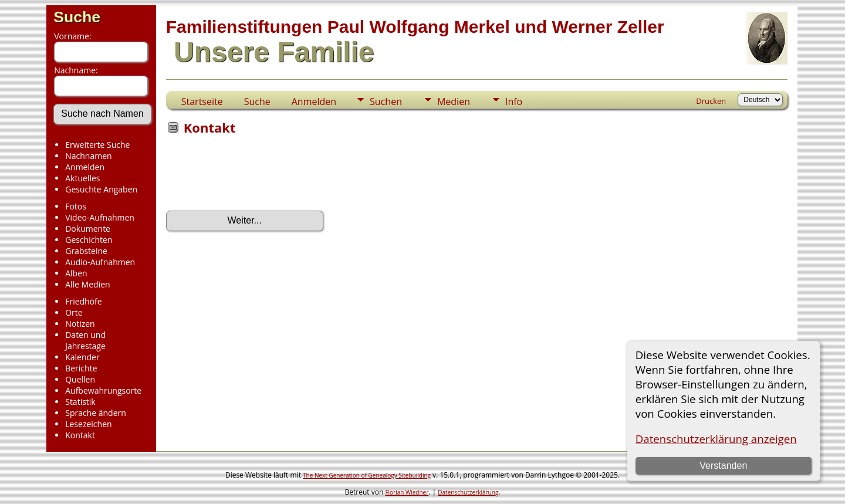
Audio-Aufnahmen (100, 262)
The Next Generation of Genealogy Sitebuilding (367, 475)
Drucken (711, 101)
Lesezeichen (88, 424)
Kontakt (80, 435)
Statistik (80, 402)
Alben (76, 273)
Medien (454, 102)
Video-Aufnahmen (100, 217)
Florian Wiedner (407, 492)
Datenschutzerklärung (468, 492)
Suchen (386, 102)
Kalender (82, 357)
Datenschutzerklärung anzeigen (716, 439)
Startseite (202, 102)
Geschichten (89, 240)
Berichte (81, 368)
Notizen (80, 324)
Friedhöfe (84, 301)
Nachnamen (88, 156)
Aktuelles (82, 178)
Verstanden (723, 466)
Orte (74, 312)
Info (514, 102)
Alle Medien (87, 284)
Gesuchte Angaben (101, 189)
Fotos (76, 206)
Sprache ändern (96, 413)
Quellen (80, 379)
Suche (77, 17)
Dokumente (88, 229)
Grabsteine (86, 251)
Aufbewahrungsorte (103, 390)
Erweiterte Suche (97, 145)
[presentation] (255, 177)
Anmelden (85, 167)
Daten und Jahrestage (85, 340)
